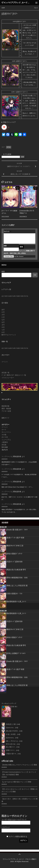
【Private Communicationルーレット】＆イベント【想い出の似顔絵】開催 (19, 773)
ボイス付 (5, 437)
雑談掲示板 (5, 406)
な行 (3, 320)
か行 (3, 312)
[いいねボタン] (4, 127)
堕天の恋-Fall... (11, 744)
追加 (23, 157)
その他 (4, 435)
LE (2, 296)
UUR (3, 8)
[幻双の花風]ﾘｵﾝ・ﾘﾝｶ (14, 594)
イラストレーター (8, 378)
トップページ (6, 456)
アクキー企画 (6, 411)
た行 (3, 317)
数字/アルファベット (9, 335)
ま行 (3, 325)
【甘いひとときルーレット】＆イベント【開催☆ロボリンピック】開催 (19, 790)
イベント (5, 362)
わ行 (3, 332)
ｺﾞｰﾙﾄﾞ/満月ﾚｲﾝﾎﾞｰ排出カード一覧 (14, 375)
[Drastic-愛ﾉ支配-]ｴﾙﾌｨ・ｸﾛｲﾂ (17, 530)
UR (14, 296)
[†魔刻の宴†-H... (12, 754)
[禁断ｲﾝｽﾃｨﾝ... (11, 750)
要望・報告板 (6, 409)
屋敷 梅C (14, 707)
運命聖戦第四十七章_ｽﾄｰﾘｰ (16, 602)
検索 (3, 271)
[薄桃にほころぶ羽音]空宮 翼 (17, 586)
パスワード (6, 827)
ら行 (3, 330)
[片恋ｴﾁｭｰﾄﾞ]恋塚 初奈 (14, 562)
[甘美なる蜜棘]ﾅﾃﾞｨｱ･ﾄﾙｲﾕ (16, 653)
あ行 (3, 310)
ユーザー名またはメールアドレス (14, 820)
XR (6, 296)
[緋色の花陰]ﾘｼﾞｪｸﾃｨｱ (14, 554)
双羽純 (9, 147)
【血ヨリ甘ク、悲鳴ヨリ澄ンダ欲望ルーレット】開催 (19, 800)
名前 (5, 246)
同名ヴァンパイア (9, 122)
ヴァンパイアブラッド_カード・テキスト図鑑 (15, 3)
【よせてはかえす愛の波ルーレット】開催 (16, 782)
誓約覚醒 (5, 447)
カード (4, 430)
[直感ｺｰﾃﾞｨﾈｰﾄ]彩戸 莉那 (15, 538)
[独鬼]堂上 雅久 (11, 724)
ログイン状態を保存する (18, 837)
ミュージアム (6, 440)
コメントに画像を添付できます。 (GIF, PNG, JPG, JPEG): (19, 252)
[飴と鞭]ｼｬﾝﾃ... (11, 747)
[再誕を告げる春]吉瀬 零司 (16, 570)
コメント (7, 231)
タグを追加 (7, 154)
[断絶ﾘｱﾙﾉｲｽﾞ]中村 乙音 (15, 546)
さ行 (3, 315)
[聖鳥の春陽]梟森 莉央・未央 (17, 578)
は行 (3, 322)
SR (22, 296)
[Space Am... (10, 728)
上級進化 (5, 442)
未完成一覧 (5, 373)
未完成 (4, 445)
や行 (3, 327)
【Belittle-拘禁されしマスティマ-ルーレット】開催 (19, 765)
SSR (18, 296)
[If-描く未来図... (11, 734)
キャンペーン (6, 432)
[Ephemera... (10, 738)
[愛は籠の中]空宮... (12, 731)
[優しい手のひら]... (12, 741)
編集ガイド (5, 418)
